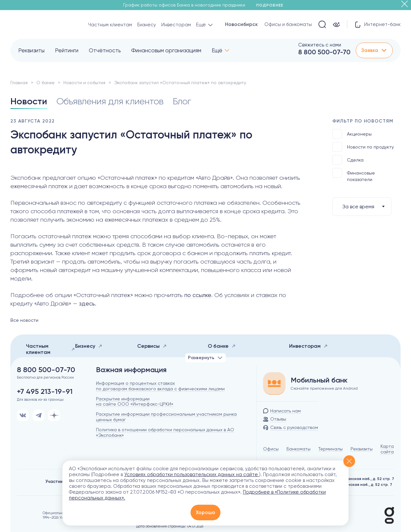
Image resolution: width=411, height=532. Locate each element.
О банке (46, 83)
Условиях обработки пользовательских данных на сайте (192, 474)
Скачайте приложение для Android (324, 388)
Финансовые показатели (354, 175)
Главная (19, 83)
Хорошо (205, 513)
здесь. (88, 303)
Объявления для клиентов (110, 101)
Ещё (217, 50)
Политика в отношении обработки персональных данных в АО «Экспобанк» (165, 432)
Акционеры (352, 134)
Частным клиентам (110, 25)
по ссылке (198, 295)
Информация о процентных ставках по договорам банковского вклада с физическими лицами (160, 386)
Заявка (374, 50)
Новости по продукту (363, 147)
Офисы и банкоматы (288, 24)
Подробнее (272, 5)
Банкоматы (298, 449)
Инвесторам (176, 25)
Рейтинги (67, 50)
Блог (182, 101)
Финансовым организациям (166, 50)
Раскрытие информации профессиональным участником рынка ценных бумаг (166, 417)
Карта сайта (387, 449)
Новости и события (84, 83)
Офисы (271, 449)
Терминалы (331, 449)
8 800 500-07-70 (324, 52)
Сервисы (152, 346)
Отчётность (105, 50)
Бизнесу (147, 25)
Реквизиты (31, 50)
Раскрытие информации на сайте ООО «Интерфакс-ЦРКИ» (135, 402)
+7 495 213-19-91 (45, 392)
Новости (29, 101)
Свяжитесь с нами (320, 45)
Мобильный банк (319, 380)
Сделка (348, 160)
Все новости (24, 320)
